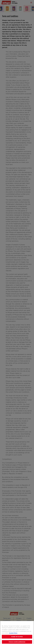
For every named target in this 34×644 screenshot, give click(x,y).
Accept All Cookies (17, 638)
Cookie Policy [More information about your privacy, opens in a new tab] (13, 634)
